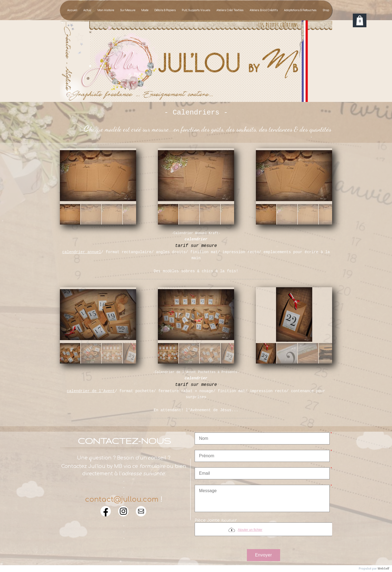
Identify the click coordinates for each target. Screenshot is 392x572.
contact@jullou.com (122, 499)
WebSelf (383, 569)
